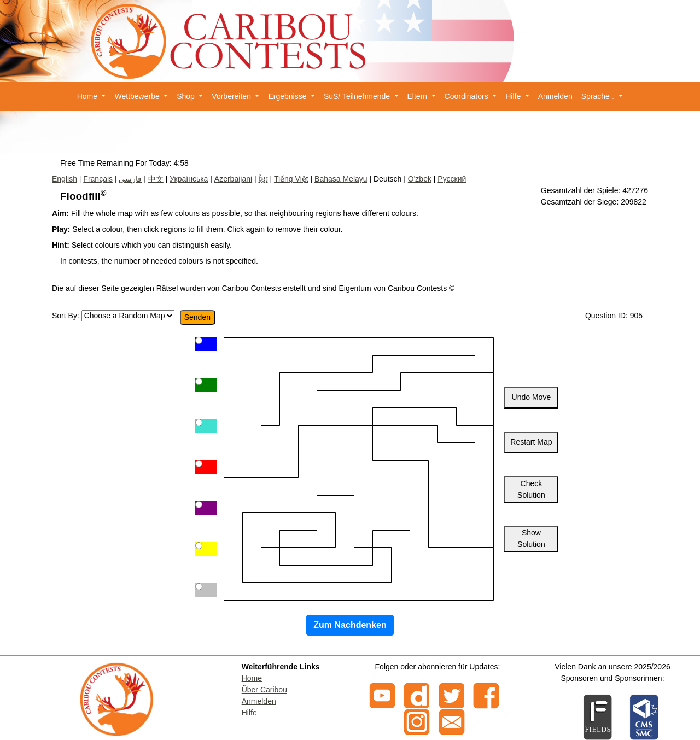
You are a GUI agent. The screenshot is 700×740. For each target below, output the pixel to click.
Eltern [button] (418, 96)
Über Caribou (264, 690)
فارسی (130, 179)
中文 (156, 179)
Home (252, 678)
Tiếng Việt (291, 179)
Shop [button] (187, 96)
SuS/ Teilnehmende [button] (358, 96)
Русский (452, 179)
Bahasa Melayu (341, 179)
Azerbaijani (233, 179)
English (65, 179)
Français (98, 179)
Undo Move (532, 397)
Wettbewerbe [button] (138, 96)
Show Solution (531, 538)
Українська (189, 179)
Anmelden (555, 96)
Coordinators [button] (468, 96)
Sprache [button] (599, 96)
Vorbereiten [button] (232, 96)
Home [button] (88, 96)
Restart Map (531, 442)
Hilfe (249, 713)
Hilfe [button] (514, 96)
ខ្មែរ (263, 179)
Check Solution (531, 489)
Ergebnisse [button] (288, 96)
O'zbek (420, 179)
